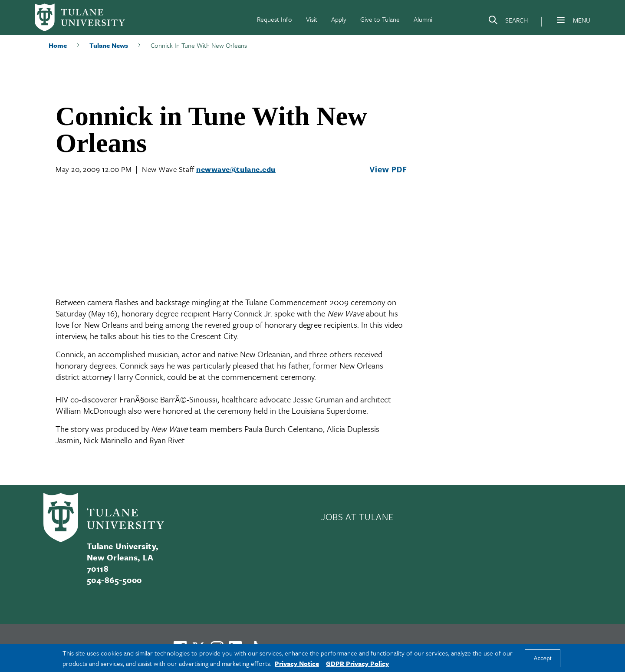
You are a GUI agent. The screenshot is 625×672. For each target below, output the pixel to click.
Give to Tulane (380, 19)
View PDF (388, 169)
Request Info (275, 19)
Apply (339, 19)
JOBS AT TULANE (357, 517)
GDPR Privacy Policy (357, 663)
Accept (543, 658)
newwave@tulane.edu (236, 169)
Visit (312, 19)
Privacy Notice (297, 663)
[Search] (508, 22)
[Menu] (561, 20)
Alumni (423, 19)
